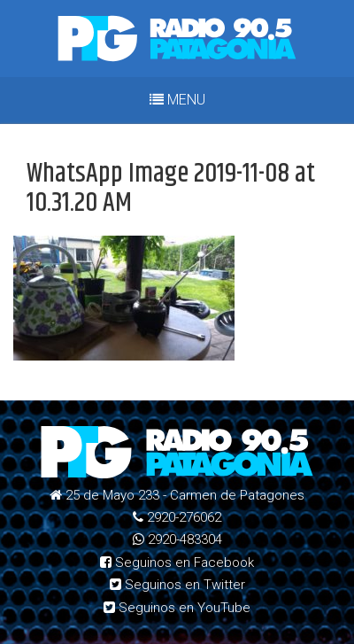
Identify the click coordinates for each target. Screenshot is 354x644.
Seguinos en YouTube (177, 608)
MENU (177, 100)
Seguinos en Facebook (177, 563)
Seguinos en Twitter (177, 585)
